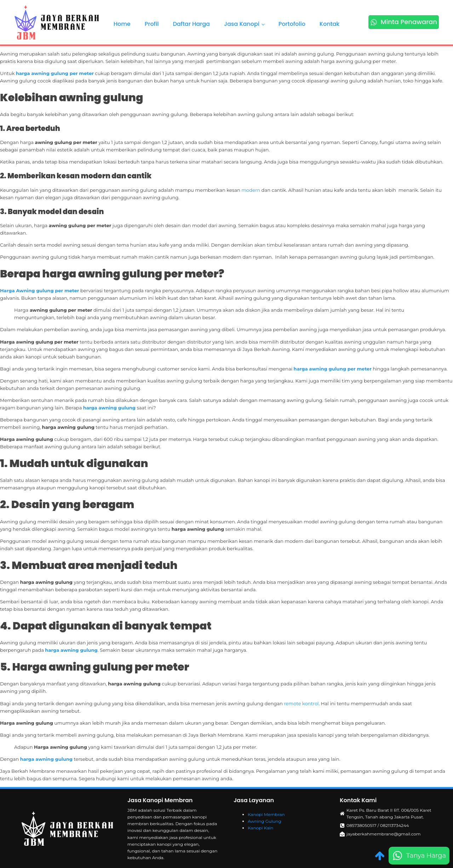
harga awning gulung (109, 408)
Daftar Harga (191, 24)
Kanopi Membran (266, 814)
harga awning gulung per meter (55, 73)
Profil (152, 24)
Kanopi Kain (260, 828)
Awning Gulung (265, 821)
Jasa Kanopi (242, 24)
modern (251, 190)
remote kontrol (301, 703)
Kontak (329, 24)
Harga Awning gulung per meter (39, 291)
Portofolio (292, 24)
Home (122, 24)
